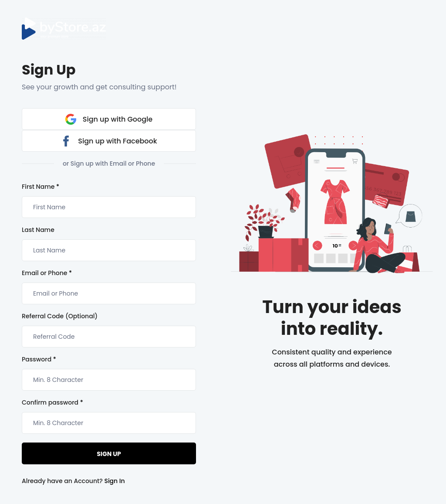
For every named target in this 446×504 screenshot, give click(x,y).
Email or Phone (47, 273)
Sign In (114, 481)
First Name (41, 187)
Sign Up (109, 454)
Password (39, 359)
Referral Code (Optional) (60, 316)
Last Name (38, 230)
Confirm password (52, 402)
